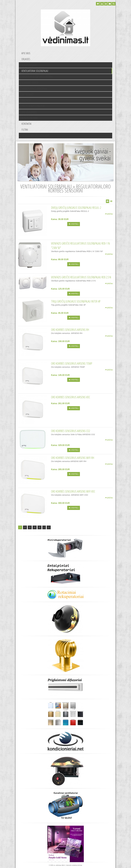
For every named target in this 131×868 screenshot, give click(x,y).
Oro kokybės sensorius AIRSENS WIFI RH (73, 458)
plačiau (109, 214)
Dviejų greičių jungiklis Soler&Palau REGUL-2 (76, 208)
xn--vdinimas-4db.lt (59, 865)
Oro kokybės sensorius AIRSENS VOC (71, 397)
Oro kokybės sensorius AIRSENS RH (70, 330)
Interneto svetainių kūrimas (74, 865)
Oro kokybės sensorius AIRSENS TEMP (72, 363)
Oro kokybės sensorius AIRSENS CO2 (71, 431)
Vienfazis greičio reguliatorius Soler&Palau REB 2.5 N (81, 277)
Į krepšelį (74, 224)
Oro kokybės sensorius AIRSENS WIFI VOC (73, 491)
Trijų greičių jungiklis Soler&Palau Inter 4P (76, 301)
